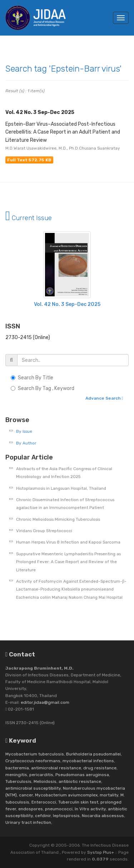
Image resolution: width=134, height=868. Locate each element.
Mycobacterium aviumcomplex (66, 795)
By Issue (24, 431)
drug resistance (100, 768)
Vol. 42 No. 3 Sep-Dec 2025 (67, 304)
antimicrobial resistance (56, 768)
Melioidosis (45, 781)
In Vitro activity (90, 809)
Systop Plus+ (101, 852)
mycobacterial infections (88, 761)
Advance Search (104, 398)
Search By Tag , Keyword (46, 388)
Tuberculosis (18, 781)
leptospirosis (66, 816)
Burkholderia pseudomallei (93, 754)
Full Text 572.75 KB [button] (29, 160)
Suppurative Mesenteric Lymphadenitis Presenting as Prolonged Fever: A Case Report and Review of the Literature (68, 562)
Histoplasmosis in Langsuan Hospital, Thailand (61, 488)
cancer (26, 795)
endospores (31, 809)
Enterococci (44, 802)
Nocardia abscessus (103, 816)
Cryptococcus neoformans (33, 761)
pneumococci (59, 809)
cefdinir (43, 816)
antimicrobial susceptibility (33, 788)
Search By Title (36, 378)
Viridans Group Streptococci (44, 531)
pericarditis (41, 775)
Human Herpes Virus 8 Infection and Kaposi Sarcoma (68, 542)
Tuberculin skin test (78, 802)
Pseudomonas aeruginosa (82, 775)
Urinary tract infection (28, 822)
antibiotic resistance (80, 781)
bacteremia (17, 768)
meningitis (16, 775)
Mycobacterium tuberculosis (35, 754)
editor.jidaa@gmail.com (45, 702)
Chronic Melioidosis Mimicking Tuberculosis (58, 519)
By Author (26, 443)
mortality (109, 795)
